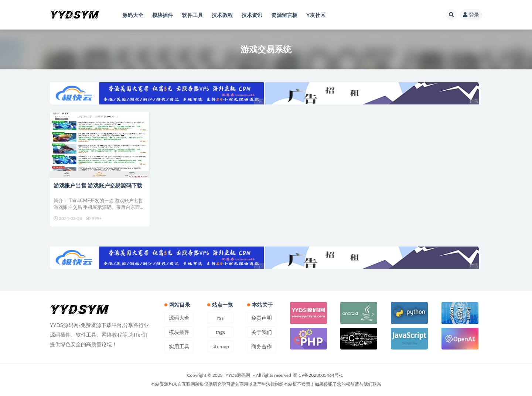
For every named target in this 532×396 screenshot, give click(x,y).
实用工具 (179, 346)
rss (220, 318)
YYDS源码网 (238, 375)
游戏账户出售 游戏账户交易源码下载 (98, 185)
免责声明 (262, 318)
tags (220, 332)
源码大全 (179, 318)
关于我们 (262, 332)
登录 (471, 15)
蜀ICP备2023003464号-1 (318, 375)
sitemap (220, 346)
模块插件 (179, 332)
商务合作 (262, 346)
